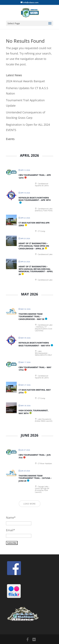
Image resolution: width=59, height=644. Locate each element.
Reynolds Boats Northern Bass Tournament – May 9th (34, 344)
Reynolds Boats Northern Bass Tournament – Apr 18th (35, 199)
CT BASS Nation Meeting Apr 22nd (34, 224)
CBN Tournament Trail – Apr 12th (35, 176)
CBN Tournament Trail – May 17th (35, 369)
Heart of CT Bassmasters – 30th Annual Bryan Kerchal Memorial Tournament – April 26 (36, 270)
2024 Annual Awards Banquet (25, 81)
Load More (30, 504)
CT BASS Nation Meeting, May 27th (35, 391)
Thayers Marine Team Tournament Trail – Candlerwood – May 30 (31, 316)
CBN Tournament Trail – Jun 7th (35, 456)
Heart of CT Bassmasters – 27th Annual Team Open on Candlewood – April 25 (34, 246)
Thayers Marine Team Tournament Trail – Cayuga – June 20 (35, 478)
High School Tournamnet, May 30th (34, 412)
